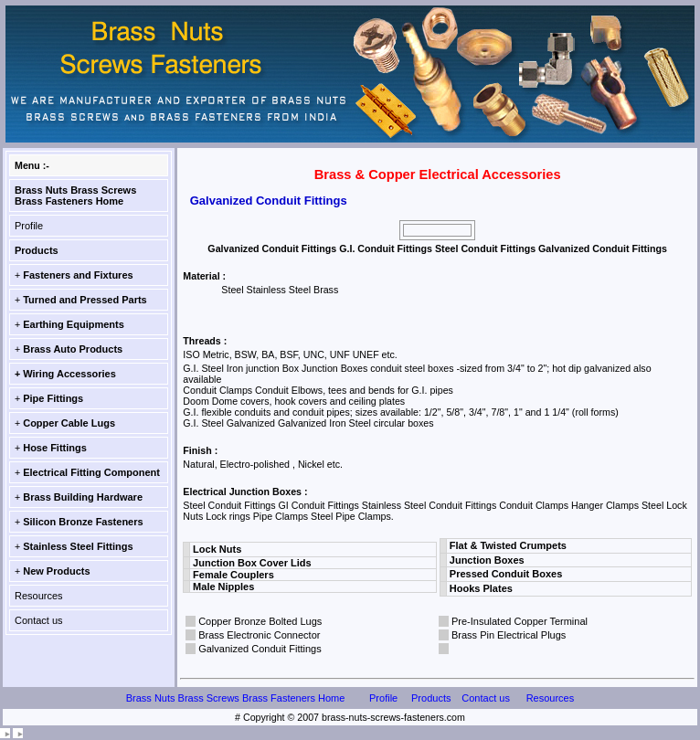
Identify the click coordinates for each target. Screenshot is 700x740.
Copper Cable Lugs (69, 423)
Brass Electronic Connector (259, 635)
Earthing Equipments (74, 324)
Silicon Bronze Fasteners (83, 522)
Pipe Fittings (53, 398)
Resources (39, 596)
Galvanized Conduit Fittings (260, 649)
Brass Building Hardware (83, 497)
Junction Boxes (487, 560)
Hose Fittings (55, 448)
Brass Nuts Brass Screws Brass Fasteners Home (75, 196)
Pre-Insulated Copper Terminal (520, 621)
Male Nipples (223, 587)
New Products (56, 571)
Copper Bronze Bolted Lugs (260, 621)
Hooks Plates (481, 588)
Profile (29, 226)
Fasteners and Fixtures (78, 275)
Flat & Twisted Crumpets (508, 545)
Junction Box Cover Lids (252, 563)
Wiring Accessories (69, 374)
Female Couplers (233, 575)
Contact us (39, 620)
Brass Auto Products (73, 349)
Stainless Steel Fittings (78, 546)
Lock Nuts (217, 549)
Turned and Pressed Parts (85, 300)
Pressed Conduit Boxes (506, 574)
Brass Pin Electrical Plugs (509, 635)
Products (37, 250)
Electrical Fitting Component (91, 472)
